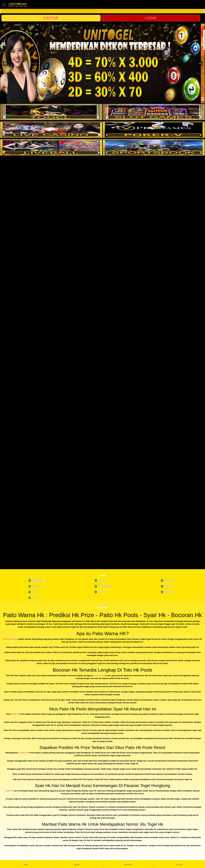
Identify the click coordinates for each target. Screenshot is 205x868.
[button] (5, 63)
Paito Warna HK (10, 639)
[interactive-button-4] (154, 130)
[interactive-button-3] (51, 130)
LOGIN (151, 18)
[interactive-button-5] (51, 147)
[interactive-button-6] (154, 147)
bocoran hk (99, 675)
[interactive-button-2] (154, 112)
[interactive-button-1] (51, 112)
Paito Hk (15, 714)
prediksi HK (24, 753)
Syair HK (9, 791)
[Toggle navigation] (4, 5)
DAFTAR (51, 18)
